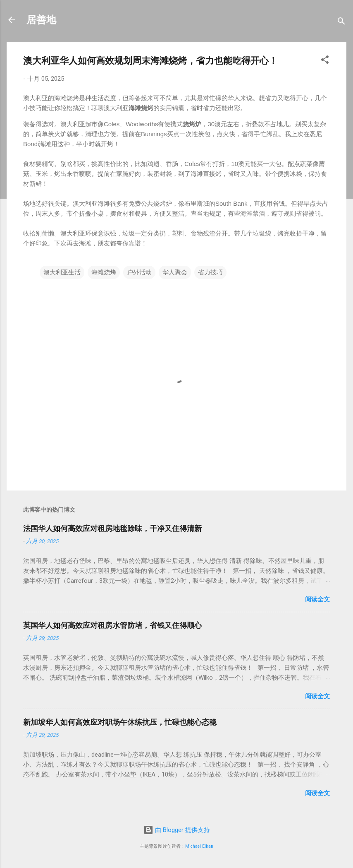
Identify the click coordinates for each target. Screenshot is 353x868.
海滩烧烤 (104, 272)
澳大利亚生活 (62, 272)
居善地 (41, 20)
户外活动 (139, 272)
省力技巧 (210, 272)
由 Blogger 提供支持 (177, 830)
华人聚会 (175, 272)
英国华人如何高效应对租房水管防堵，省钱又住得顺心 (112, 625)
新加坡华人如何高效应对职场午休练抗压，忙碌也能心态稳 (120, 722)
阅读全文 (317, 599)
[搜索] (341, 23)
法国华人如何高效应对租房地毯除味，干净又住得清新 (112, 528)
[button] (325, 61)
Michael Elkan (199, 846)
